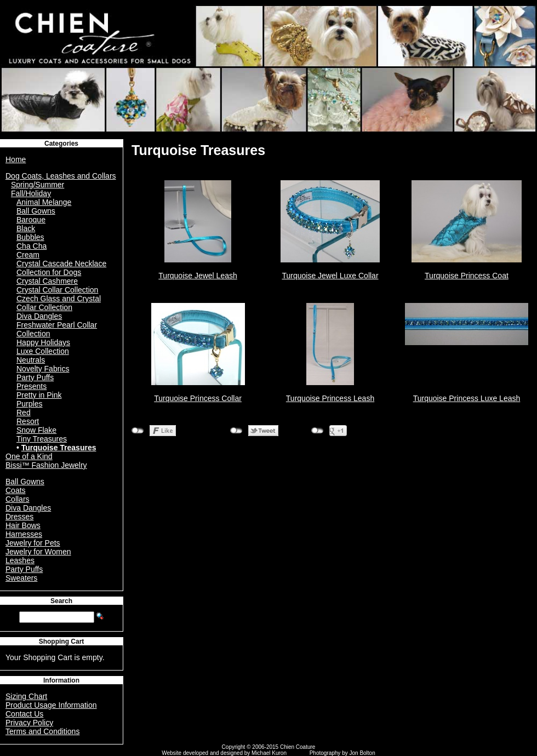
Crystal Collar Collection (57, 290)
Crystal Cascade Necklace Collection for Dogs (61, 268)
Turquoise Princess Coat (467, 276)
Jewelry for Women (38, 552)
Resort (28, 421)
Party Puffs (35, 377)
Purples (29, 404)
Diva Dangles (39, 316)
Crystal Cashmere (47, 281)
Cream (28, 255)
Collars (18, 499)
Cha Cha (32, 246)
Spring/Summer (38, 185)
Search (61, 601)
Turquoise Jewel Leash (198, 276)
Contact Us (24, 714)
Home (16, 159)
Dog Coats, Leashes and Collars (61, 176)
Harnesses (24, 534)
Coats (16, 490)
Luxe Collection (43, 351)
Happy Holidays (43, 342)
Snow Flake (36, 430)
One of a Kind (29, 456)
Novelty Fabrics (43, 369)
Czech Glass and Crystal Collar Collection (59, 303)
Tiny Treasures (42, 439)
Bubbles (30, 237)
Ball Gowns (36, 211)
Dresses (19, 517)
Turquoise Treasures (59, 448)
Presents (32, 386)
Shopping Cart (62, 642)
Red (24, 413)
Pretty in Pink (39, 395)
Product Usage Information (51, 705)
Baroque (31, 220)
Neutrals (31, 360)
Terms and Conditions (42, 731)
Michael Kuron (269, 753)
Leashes (20, 560)
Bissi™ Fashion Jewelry (46, 465)
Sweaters (21, 578)
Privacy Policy (29, 723)
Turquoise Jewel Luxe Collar (330, 276)
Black (26, 228)
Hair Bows (23, 525)
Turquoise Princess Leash (330, 398)
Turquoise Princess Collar (198, 398)
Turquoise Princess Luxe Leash (467, 398)
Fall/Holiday (31, 193)
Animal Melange (44, 202)
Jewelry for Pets (33, 543)
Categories (61, 144)
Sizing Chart (26, 696)
